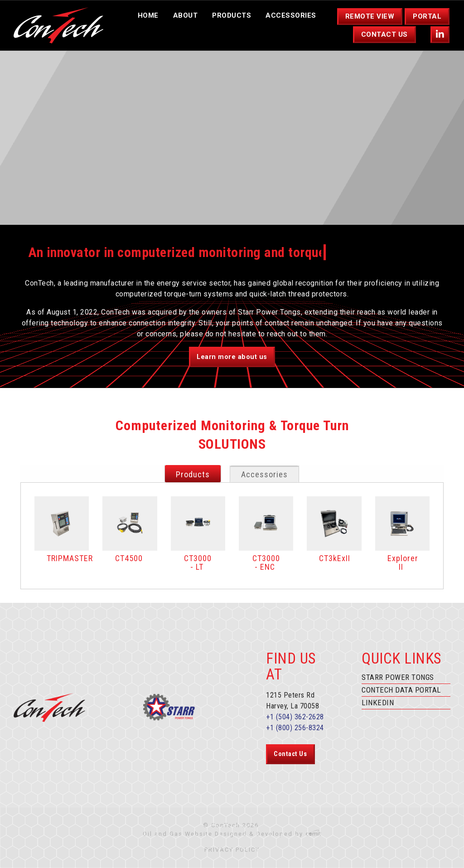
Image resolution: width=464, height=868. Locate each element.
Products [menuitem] (232, 15)
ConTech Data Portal (401, 690)
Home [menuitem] (148, 15)
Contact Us (290, 754)
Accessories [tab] (264, 474)
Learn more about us (232, 357)
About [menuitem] (186, 15)
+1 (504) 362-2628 (295, 717)
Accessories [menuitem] (291, 15)
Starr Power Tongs (398, 677)
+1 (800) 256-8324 (295, 728)
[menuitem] (440, 35)
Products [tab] (193, 474)
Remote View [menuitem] (370, 16)
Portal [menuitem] (427, 16)
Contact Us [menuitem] (384, 34)
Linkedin (378, 703)
